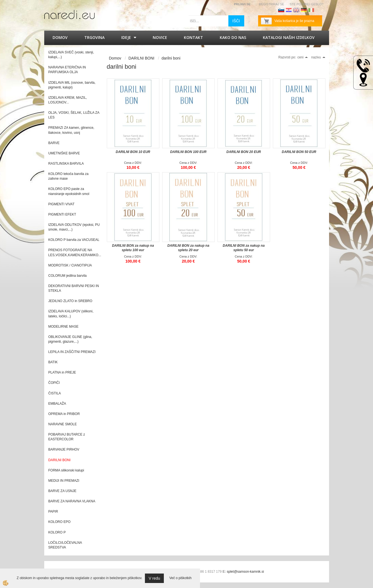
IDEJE (126, 37)
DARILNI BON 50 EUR (299, 152)
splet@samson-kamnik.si (245, 572)
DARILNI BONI (141, 58)
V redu (154, 578)
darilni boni (171, 58)
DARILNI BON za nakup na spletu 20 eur (188, 248)
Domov (60, 37)
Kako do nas (233, 37)
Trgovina (94, 37)
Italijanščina (311, 10)
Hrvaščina (289, 10)
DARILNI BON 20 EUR (244, 152)
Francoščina (319, 10)
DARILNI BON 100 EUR (188, 152)
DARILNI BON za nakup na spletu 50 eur (244, 248)
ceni (303, 57)
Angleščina (296, 10)
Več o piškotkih (181, 578)
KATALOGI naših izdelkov (289, 37)
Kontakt (193, 37)
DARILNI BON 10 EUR (133, 152)
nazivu (318, 57)
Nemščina (304, 10)
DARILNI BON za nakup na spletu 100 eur (133, 248)
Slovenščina (281, 10)
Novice (160, 37)
